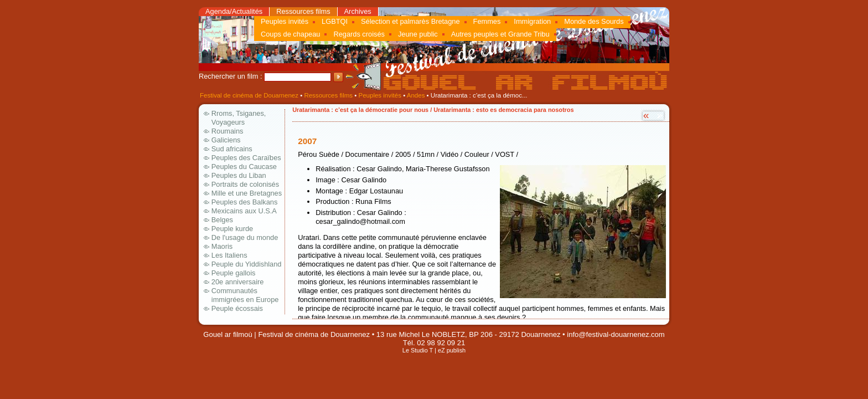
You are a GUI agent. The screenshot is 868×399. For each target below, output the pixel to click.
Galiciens (226, 140)
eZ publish (452, 350)
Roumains (228, 131)
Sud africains (232, 149)
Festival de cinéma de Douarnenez (249, 95)
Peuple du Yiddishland (247, 264)
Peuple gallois (234, 273)
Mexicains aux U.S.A (244, 211)
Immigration (532, 21)
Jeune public (418, 34)
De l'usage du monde (245, 237)
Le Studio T (418, 350)
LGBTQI (335, 21)
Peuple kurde (232, 229)
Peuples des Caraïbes (246, 158)
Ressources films (303, 11)
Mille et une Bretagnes (247, 193)
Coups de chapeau (290, 34)
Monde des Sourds (594, 21)
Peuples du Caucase (244, 167)
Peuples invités (285, 21)
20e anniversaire (238, 282)
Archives (358, 11)
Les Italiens (229, 255)
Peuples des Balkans (245, 202)
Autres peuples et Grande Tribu (500, 34)
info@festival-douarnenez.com (616, 334)
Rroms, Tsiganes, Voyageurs (239, 118)
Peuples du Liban (239, 175)
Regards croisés (359, 34)
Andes (416, 95)
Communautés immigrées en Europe (245, 295)
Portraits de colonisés (245, 184)
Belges (222, 220)
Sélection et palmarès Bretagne (410, 21)
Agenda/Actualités (234, 11)
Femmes (487, 21)
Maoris (222, 246)
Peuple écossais (237, 308)
